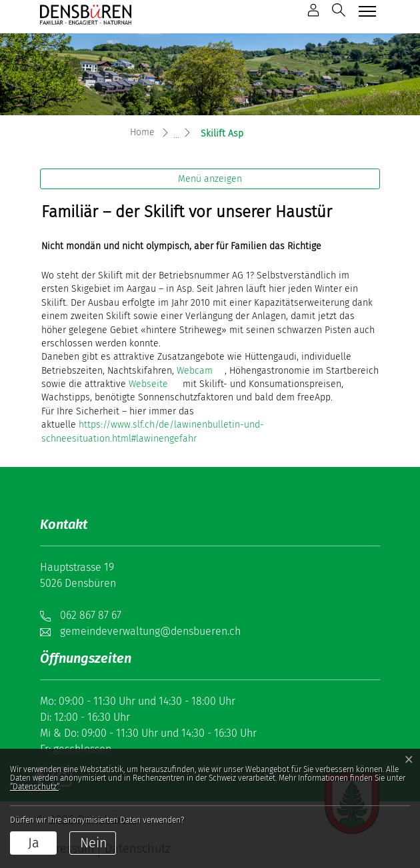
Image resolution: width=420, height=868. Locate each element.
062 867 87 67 (91, 615)
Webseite (148, 384)
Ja (34, 843)
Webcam (195, 371)
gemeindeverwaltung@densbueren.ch (150, 631)
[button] (339, 10)
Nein (94, 843)
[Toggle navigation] (366, 11)
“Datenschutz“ (34, 787)
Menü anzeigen (210, 179)
